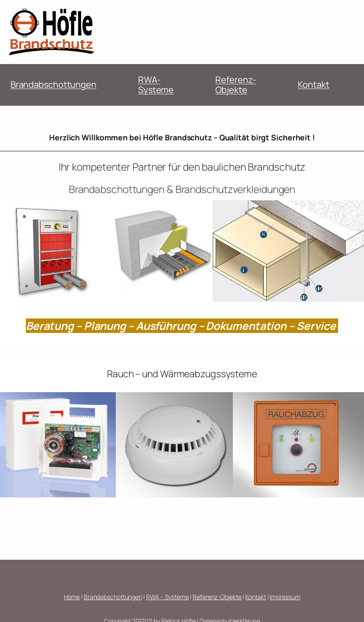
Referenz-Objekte (236, 85)
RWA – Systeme (168, 597)
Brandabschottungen (54, 84)
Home (72, 597)
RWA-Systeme (156, 85)
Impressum (285, 597)
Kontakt (313, 84)
